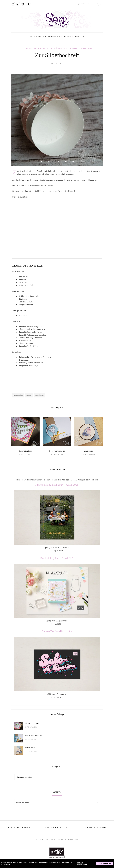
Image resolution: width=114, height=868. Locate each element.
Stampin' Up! (54, 36)
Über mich (42, 36)
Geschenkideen (45, 48)
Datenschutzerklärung (56, 839)
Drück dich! (89, 451)
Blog (32, 36)
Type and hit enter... (84, 4)
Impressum (73, 839)
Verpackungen (86, 48)
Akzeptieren (104, 864)
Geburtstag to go (25, 451)
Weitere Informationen (82, 864)
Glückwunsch (60, 48)
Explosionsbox (29, 48)
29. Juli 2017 (57, 64)
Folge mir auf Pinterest (57, 827)
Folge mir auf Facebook (19, 827)
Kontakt (80, 36)
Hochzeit (73, 48)
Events (68, 36)
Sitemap (40, 839)
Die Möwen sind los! (57, 451)
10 (73, 161)
